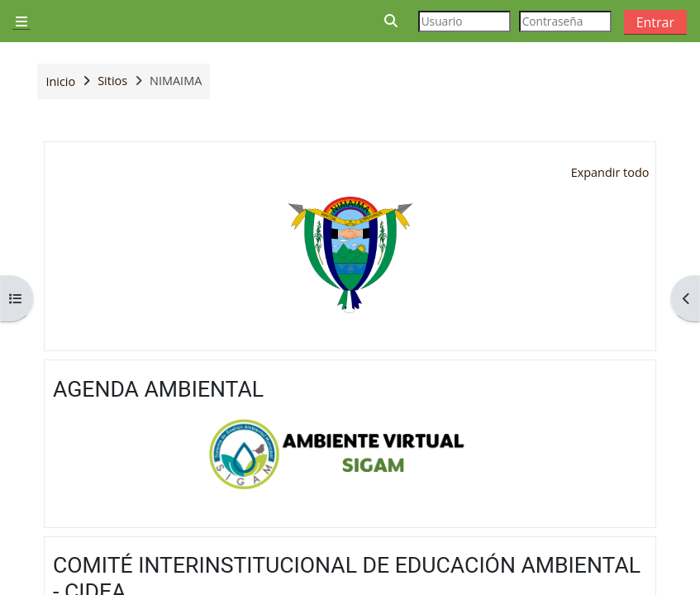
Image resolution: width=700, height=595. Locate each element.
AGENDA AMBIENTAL (158, 389)
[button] (392, 21)
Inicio (60, 81)
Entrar (655, 22)
